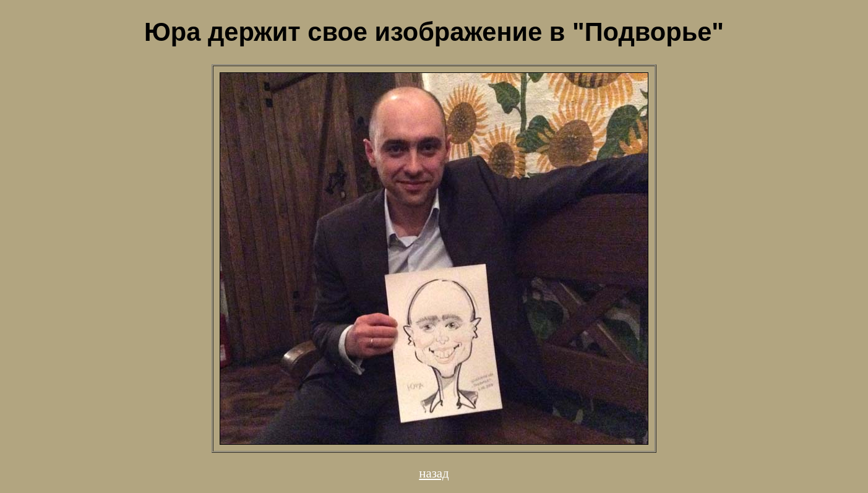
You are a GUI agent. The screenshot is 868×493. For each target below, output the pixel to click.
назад (434, 473)
